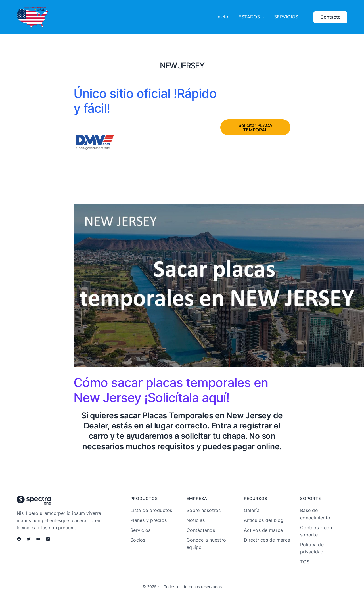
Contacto (330, 17)
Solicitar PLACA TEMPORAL (255, 127)
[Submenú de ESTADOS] (263, 17)
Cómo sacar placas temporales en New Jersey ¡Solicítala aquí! (171, 390)
